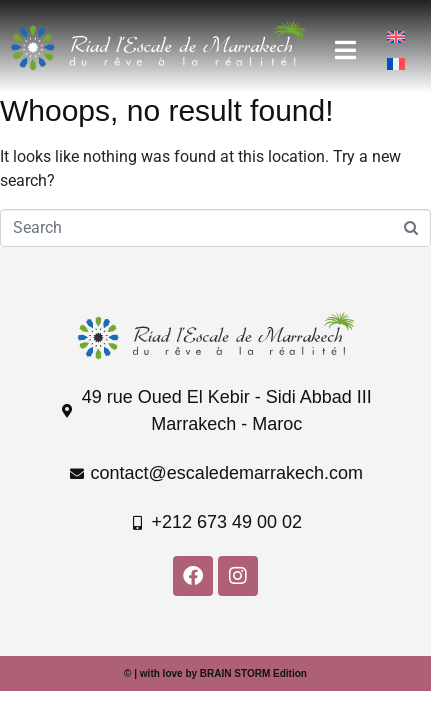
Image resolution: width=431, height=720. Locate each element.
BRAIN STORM (235, 673)
